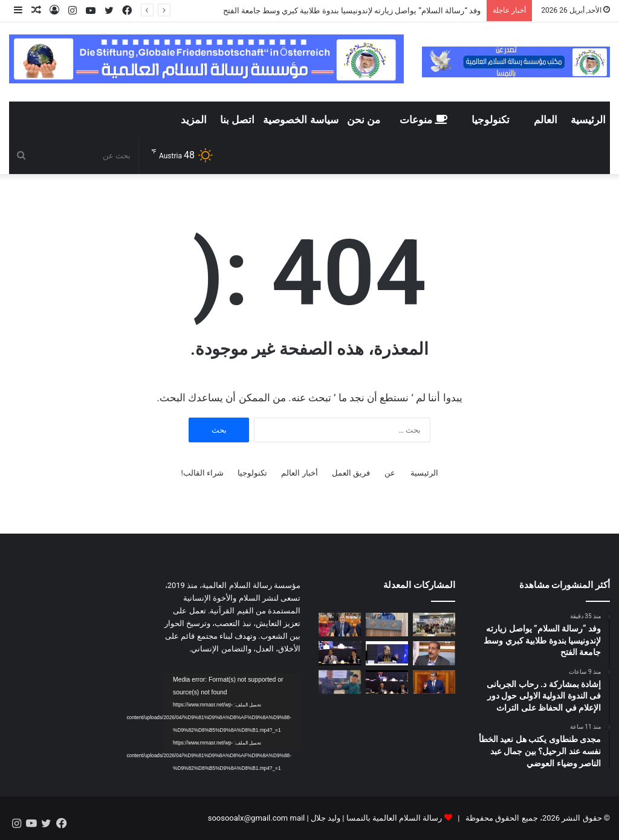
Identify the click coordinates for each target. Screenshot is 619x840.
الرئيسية (588, 120)
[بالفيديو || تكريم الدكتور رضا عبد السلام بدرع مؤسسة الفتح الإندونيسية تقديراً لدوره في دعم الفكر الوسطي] (340, 682)
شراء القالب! (202, 473)
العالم (546, 120)
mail (297, 818)
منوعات (423, 120)
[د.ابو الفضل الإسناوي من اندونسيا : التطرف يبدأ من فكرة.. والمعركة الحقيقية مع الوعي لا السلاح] (340, 653)
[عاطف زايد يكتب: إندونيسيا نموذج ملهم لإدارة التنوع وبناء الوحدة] (434, 653)
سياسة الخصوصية (300, 120)
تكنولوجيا (491, 120)
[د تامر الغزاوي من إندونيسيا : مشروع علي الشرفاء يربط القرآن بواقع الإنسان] (387, 682)
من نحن (364, 120)
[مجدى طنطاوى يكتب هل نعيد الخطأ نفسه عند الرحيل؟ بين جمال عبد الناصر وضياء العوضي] (340, 625)
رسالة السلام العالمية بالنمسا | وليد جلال (376, 818)
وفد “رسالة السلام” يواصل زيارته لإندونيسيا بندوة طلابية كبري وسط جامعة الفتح (352, 11)
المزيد (194, 120)
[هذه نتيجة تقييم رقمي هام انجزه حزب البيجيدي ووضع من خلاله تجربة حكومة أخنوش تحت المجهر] (434, 682)
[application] (232, 712)
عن (390, 473)
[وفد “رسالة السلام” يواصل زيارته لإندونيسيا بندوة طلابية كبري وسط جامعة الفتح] (434, 625)
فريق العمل (351, 473)
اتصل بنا (237, 120)
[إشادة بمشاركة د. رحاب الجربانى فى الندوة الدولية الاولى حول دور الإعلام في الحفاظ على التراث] (387, 625)
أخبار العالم (299, 473)
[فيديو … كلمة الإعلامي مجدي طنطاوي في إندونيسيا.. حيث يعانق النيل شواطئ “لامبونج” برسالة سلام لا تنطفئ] (387, 653)
